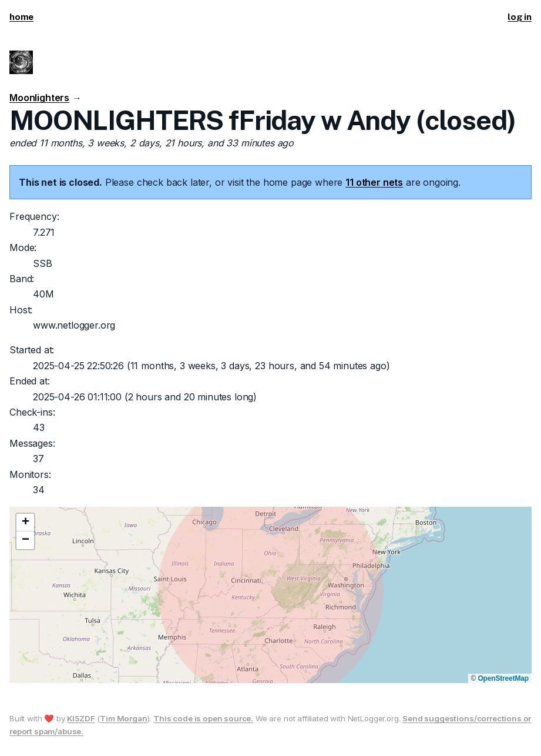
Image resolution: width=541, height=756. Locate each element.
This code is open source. (203, 718)
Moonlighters (39, 98)
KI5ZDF (81, 718)
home (21, 17)
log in (520, 17)
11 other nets (374, 182)
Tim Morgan (123, 718)
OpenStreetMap (503, 678)
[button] (25, 523)
